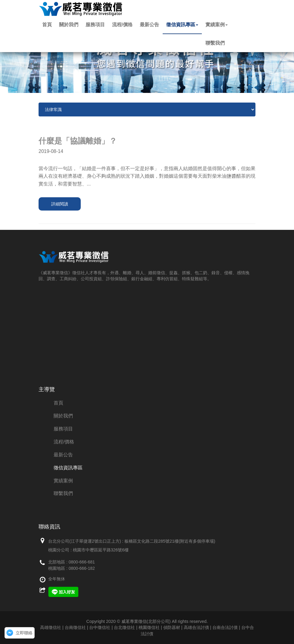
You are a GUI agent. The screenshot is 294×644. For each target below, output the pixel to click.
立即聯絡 (24, 633)
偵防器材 (172, 627)
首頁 (47, 25)
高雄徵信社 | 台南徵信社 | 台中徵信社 (75, 627)
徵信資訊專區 (182, 25)
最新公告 (149, 25)
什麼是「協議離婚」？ (78, 141)
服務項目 (95, 25)
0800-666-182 (82, 568)
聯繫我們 (215, 43)
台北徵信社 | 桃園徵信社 (137, 627)
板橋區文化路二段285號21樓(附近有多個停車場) (170, 541)
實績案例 (217, 25)
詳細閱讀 (60, 204)
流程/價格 (122, 25)
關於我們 (69, 25)
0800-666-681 (82, 562)
